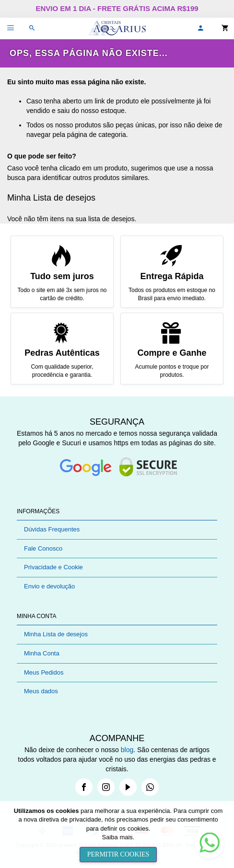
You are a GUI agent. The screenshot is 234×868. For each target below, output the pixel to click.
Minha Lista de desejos (56, 634)
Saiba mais (117, 837)
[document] (118, 834)
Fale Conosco (43, 548)
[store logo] (117, 28)
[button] (200, 28)
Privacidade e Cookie (53, 567)
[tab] (117, 512)
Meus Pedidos (44, 672)
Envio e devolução (49, 586)
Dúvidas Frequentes (52, 529)
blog (127, 750)
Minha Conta (42, 653)
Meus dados (41, 691)
